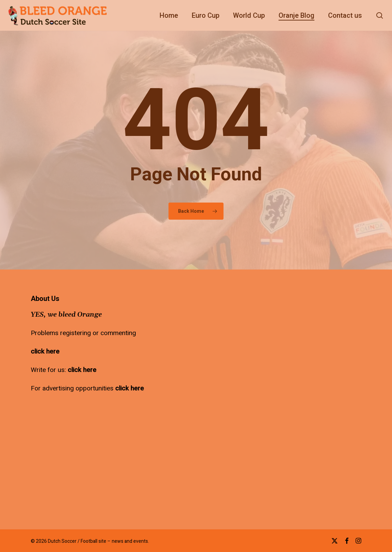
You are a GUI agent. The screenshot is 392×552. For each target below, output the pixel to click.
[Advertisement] (211, 338)
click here (45, 351)
